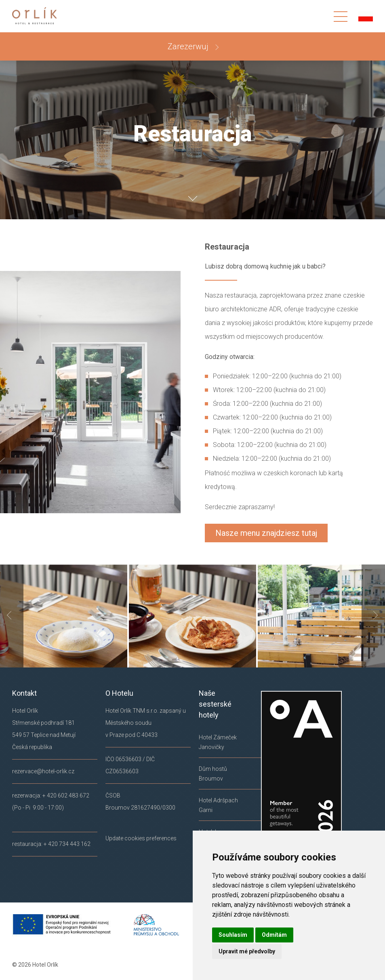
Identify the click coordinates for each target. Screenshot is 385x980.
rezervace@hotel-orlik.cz (43, 771)
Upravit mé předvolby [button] (247, 951)
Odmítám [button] (274, 935)
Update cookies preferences (141, 838)
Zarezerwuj (189, 46)
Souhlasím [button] (233, 935)
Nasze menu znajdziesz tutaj (266, 533)
